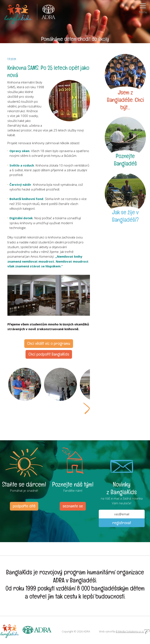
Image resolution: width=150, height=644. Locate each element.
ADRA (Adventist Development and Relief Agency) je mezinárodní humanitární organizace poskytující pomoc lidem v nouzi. (46, 13)
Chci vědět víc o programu (49, 343)
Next (87, 408)
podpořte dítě (24, 506)
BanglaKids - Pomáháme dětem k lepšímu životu (19, 13)
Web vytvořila (124, 631)
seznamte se (73, 506)
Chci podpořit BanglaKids (49, 354)
